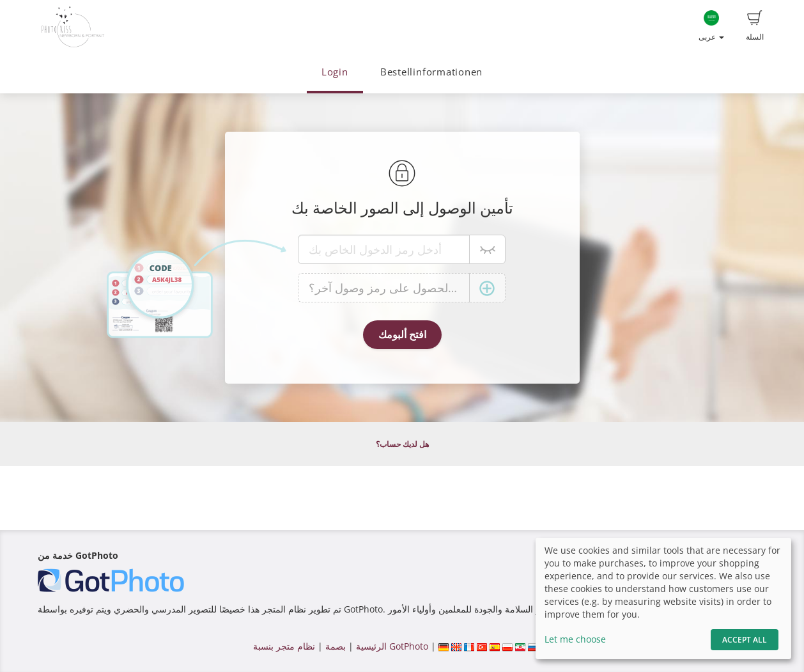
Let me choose (575, 639)
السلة (755, 26)
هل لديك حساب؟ (402, 444)
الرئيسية (370, 646)
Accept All (745, 640)
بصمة (334, 646)
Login (335, 72)
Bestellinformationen (431, 72)
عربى (711, 26)
